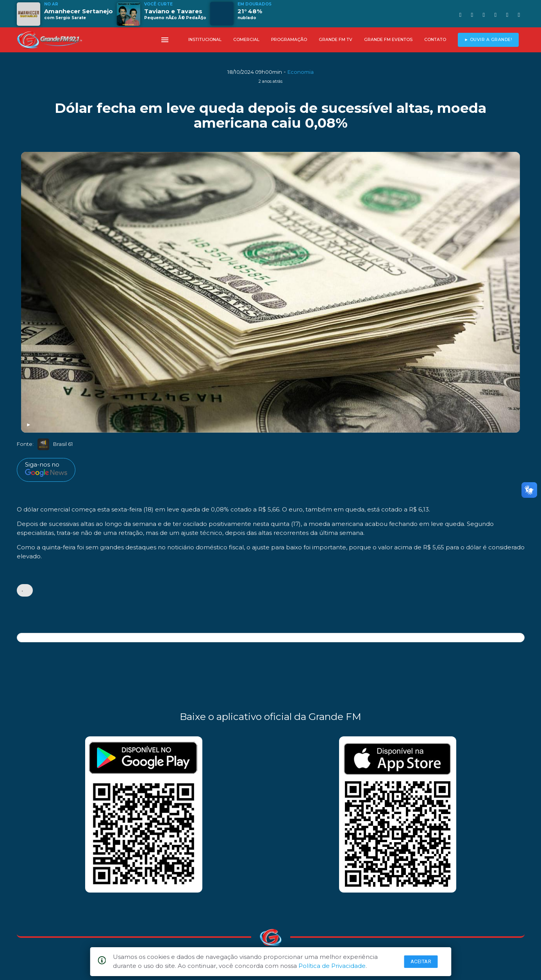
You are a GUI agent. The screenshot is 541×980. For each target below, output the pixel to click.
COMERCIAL (246, 40)
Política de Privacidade (332, 966)
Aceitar (421, 961)
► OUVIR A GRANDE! (488, 40)
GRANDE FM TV (336, 40)
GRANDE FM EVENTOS (388, 40)
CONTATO (435, 40)
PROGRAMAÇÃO (289, 40)
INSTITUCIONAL (205, 40)
